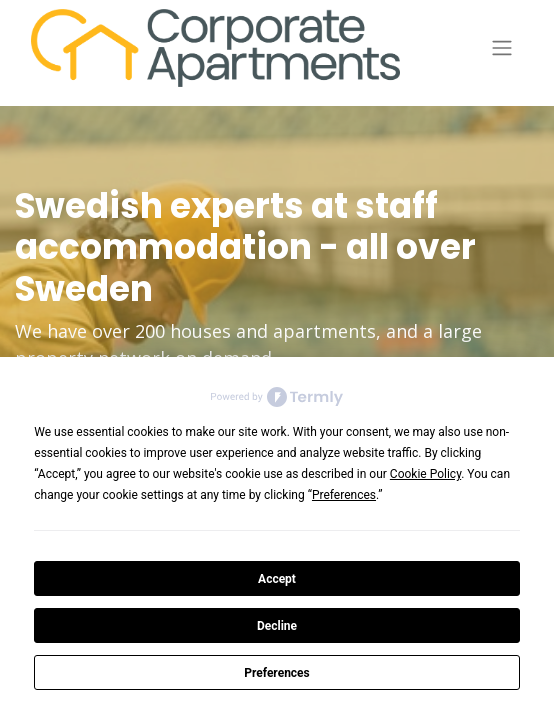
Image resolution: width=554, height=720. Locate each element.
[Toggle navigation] (502, 48)
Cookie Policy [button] (425, 474)
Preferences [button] (344, 495)
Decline (277, 626)
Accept (277, 579)
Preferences (277, 673)
